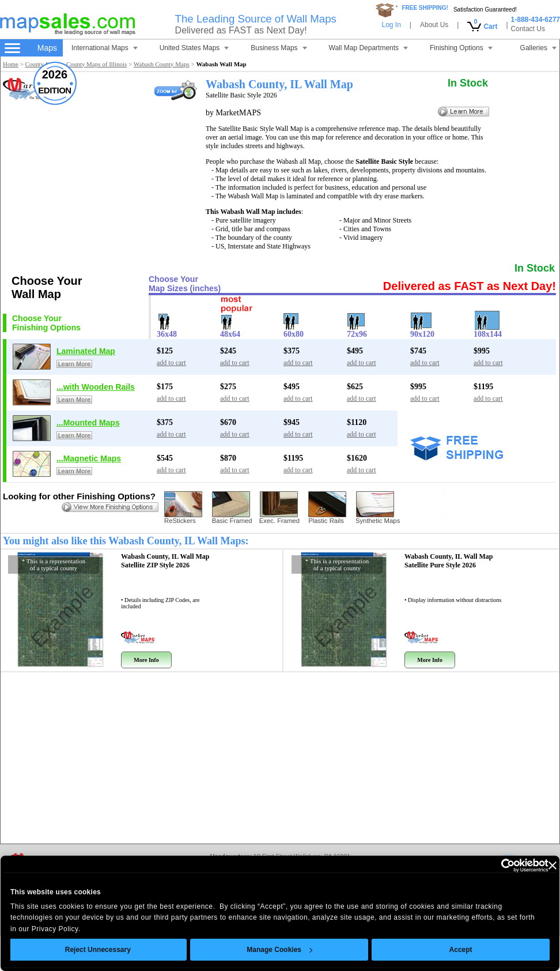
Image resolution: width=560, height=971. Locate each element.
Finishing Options (461, 48)
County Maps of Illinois (97, 64)
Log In (391, 25)
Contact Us (528, 29)
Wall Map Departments (369, 48)
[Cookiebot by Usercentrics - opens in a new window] (481, 865)
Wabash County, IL (165, 561)
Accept (444, 950)
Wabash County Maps (162, 64)
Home (11, 64)
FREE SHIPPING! (425, 8)
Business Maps (279, 48)
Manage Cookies (263, 950)
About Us (434, 25)
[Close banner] (536, 865)
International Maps (105, 48)
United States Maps (194, 48)
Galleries (538, 48)
